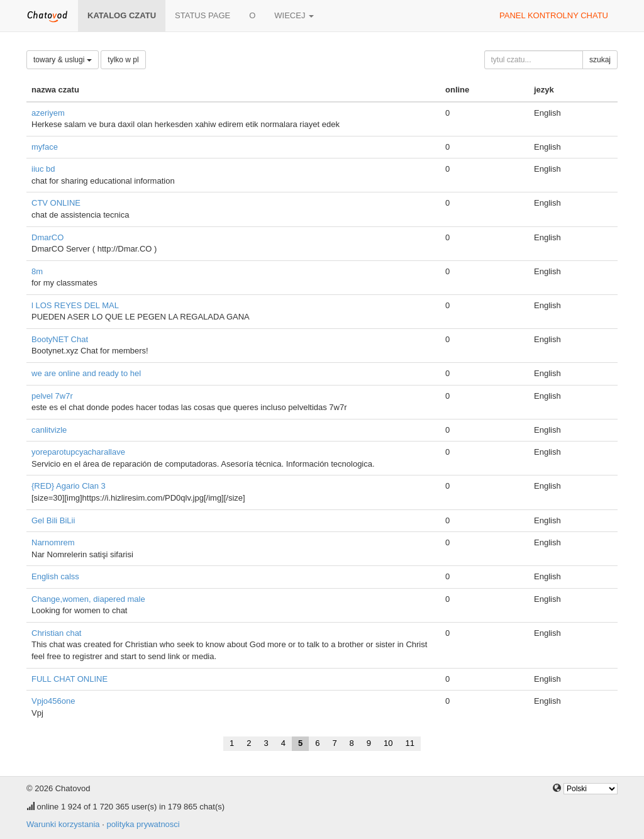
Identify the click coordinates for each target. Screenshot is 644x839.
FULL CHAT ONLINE (69, 679)
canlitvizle (49, 430)
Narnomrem (53, 542)
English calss (55, 576)
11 (410, 743)
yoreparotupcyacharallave (78, 452)
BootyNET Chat (60, 339)
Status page (203, 15)
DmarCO (47, 237)
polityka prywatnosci (143, 824)
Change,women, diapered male (88, 599)
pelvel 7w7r (52, 396)
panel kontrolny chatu (554, 15)
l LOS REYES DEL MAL (75, 305)
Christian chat (56, 633)
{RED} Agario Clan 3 (69, 486)
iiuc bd (43, 169)
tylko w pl (123, 60)
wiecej (294, 15)
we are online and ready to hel (86, 373)
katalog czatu (122, 15)
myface (45, 147)
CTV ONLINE (56, 203)
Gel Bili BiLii (53, 520)
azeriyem (48, 113)
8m (37, 271)
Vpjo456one (53, 701)
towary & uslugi (63, 60)
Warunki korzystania (63, 824)
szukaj (600, 60)
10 (388, 743)
